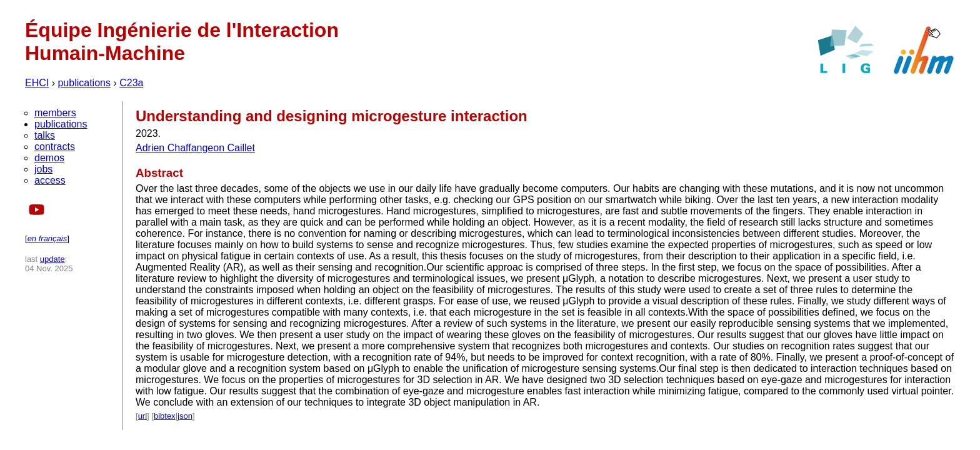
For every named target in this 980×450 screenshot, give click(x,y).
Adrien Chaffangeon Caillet (195, 148)
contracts (55, 147)
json (185, 416)
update (52, 259)
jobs (43, 169)
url (142, 416)
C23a (131, 83)
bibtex (165, 416)
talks (45, 135)
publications (84, 83)
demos (49, 158)
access (50, 180)
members (55, 113)
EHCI (37, 83)
